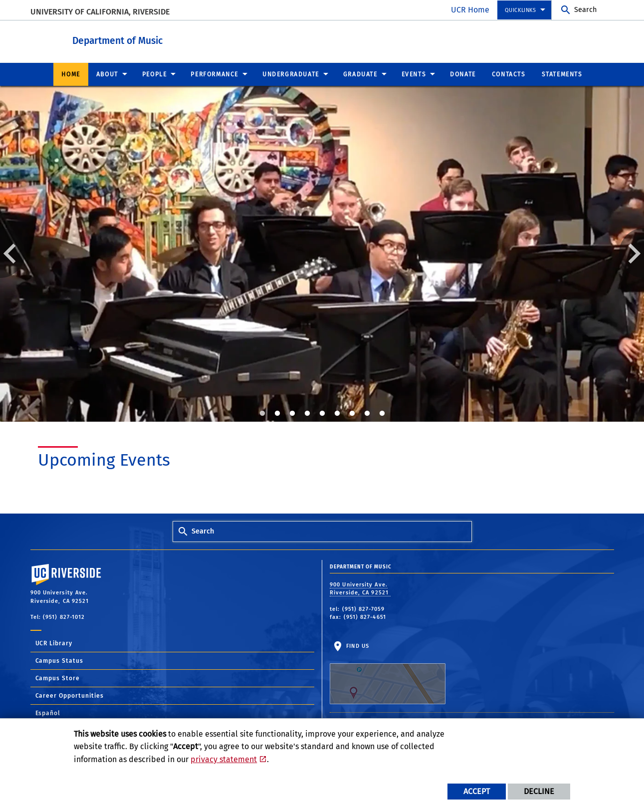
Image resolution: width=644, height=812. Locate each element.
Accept (477, 791)
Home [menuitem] (71, 74)
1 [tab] (262, 413)
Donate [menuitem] (463, 74)
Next (632, 253)
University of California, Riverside (100, 12)
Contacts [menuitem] (509, 74)
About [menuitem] (107, 74)
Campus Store (58, 678)
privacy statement (224, 759)
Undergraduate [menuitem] (291, 74)
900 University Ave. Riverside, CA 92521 (360, 588)
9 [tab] (382, 413)
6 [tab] (337, 413)
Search (585, 10)
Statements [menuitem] (562, 74)
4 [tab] (307, 413)
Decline (539, 791)
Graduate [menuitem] (360, 74)
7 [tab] (352, 413)
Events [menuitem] (414, 74)
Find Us (388, 673)
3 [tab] (292, 413)
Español (48, 713)
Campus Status (60, 660)
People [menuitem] (155, 74)
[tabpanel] (322, 253)
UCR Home (470, 10)
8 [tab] (367, 413)
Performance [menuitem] (215, 74)
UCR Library (54, 643)
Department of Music (173, 39)
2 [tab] (277, 413)
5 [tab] (322, 413)
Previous (12, 253)
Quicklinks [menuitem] (521, 10)
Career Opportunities (70, 695)
